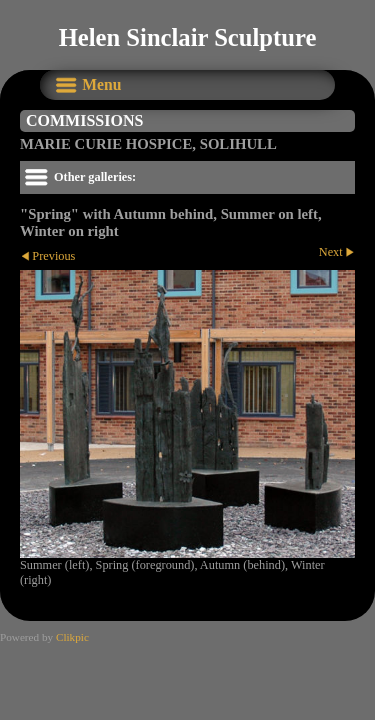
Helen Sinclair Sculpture (188, 37)
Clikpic (72, 637)
